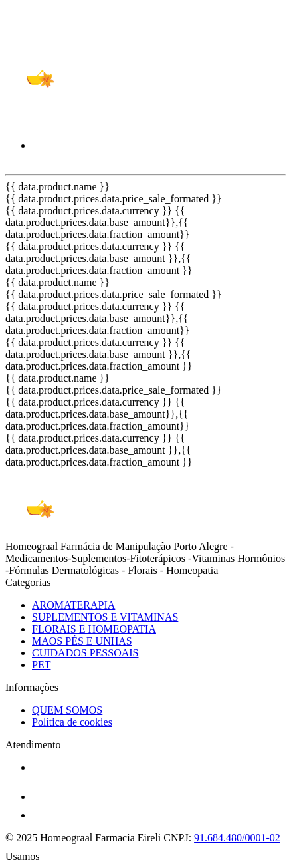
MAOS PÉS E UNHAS (82, 641)
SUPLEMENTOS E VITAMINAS (105, 617)
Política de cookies (72, 722)
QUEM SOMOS (67, 710)
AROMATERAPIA (73, 605)
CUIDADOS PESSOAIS (85, 653)
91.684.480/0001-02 (237, 838)
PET (41, 665)
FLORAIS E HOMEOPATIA (94, 629)
